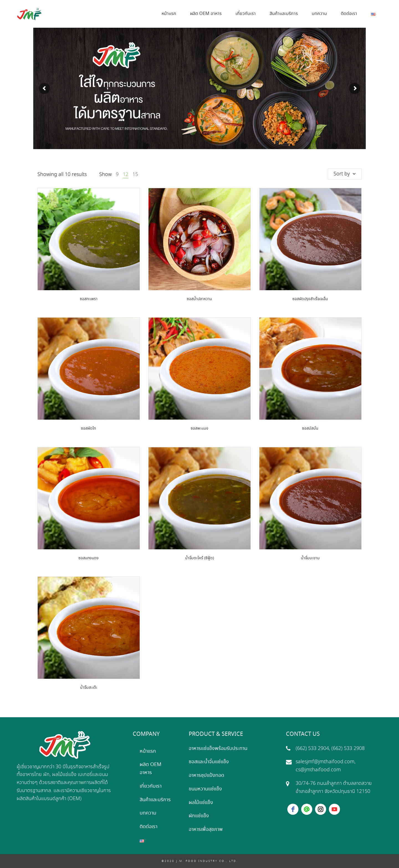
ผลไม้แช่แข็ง (201, 803)
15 (135, 175)
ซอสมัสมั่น (310, 428)
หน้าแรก (148, 751)
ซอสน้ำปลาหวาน (199, 299)
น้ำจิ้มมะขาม (310, 558)
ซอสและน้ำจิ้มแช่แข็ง (209, 762)
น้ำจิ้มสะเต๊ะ (89, 688)
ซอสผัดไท (89, 428)
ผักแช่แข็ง (199, 816)
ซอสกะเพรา (89, 299)
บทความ (148, 813)
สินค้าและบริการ (155, 800)
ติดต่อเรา (149, 827)
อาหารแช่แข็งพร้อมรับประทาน (218, 749)
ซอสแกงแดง (89, 558)
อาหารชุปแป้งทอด (206, 775)
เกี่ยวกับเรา (151, 786)
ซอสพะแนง (199, 428)
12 (126, 175)
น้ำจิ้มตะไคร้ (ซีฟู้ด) (199, 558)
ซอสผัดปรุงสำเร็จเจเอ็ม (310, 299)
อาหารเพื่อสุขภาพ (206, 829)
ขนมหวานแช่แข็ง (205, 789)
